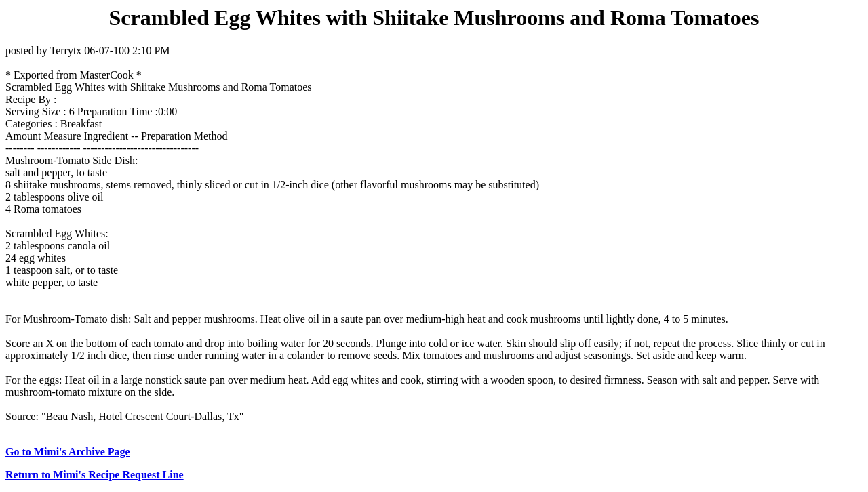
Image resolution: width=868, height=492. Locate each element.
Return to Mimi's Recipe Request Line (95, 475)
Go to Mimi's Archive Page (68, 452)
